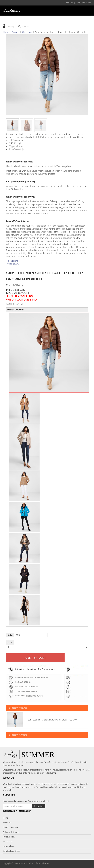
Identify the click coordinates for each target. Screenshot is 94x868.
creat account (83, 3)
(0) (13, 26)
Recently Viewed (18, 708)
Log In (69, 3)
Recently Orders (18, 735)
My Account (8, 842)
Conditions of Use (10, 827)
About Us (7, 823)
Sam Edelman (9, 846)
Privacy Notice (9, 837)
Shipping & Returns (11, 832)
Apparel (16, 32)
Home (6, 32)
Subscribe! (38, 806)
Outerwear (27, 32)
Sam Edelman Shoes (76, 762)
